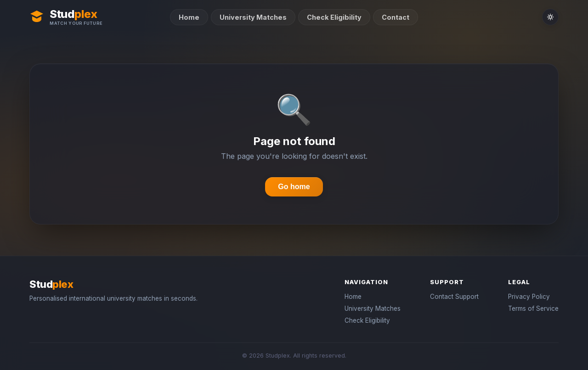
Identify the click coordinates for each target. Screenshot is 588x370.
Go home (294, 187)
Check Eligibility (334, 17)
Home (189, 17)
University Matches (253, 17)
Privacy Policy (529, 297)
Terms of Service (533, 308)
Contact (396, 17)
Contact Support (454, 297)
